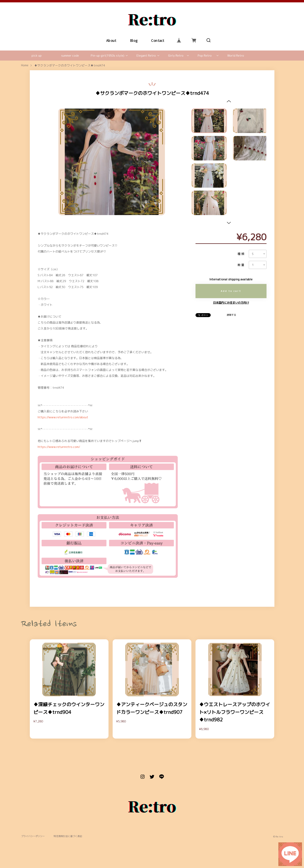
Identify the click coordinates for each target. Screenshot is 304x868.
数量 (241, 265)
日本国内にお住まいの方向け (231, 303)
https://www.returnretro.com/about (63, 417)
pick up (37, 56)
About (111, 40)
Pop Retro (205, 56)
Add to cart (231, 291)
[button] (229, 101)
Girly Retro (176, 56)
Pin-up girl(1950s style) (108, 56)
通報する (231, 315)
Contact (158, 40)
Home (25, 65)
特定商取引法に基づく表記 (68, 836)
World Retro (236, 56)
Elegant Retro (146, 56)
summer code (70, 56)
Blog (134, 40)
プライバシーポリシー (33, 836)
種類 (241, 254)
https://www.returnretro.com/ (59, 447)
